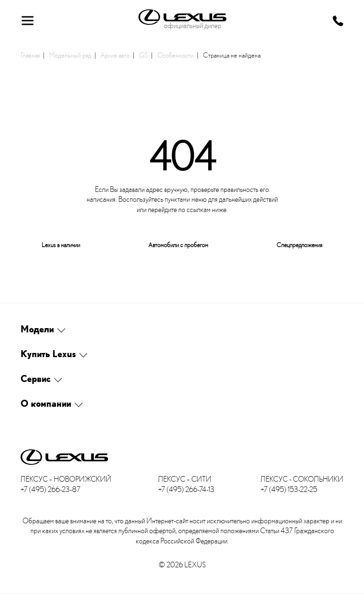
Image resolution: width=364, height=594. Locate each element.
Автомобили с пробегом (178, 245)
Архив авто (115, 55)
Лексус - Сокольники (302, 479)
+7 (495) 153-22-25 (289, 489)
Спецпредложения (299, 245)
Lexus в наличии (61, 245)
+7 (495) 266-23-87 (51, 489)
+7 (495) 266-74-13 (186, 489)
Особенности (175, 55)
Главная (30, 55)
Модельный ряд (70, 55)
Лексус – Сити (185, 479)
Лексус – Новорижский (66, 479)
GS (143, 55)
